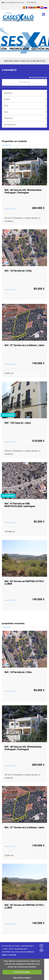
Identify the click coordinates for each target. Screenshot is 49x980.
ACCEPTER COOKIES (22, 972)
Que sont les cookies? (22, 978)
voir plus (9, 209)
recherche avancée (38, 77)
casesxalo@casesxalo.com (13, 2)
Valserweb (12, 955)
